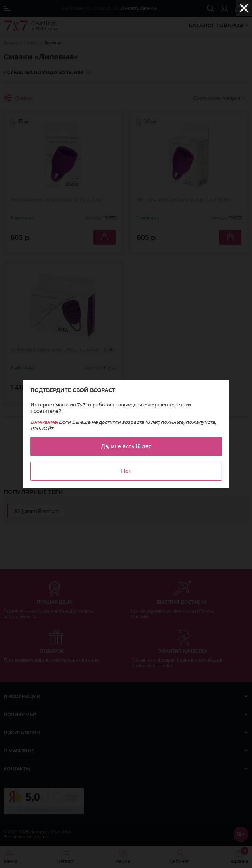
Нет (126, 471)
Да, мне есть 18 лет (126, 446)
